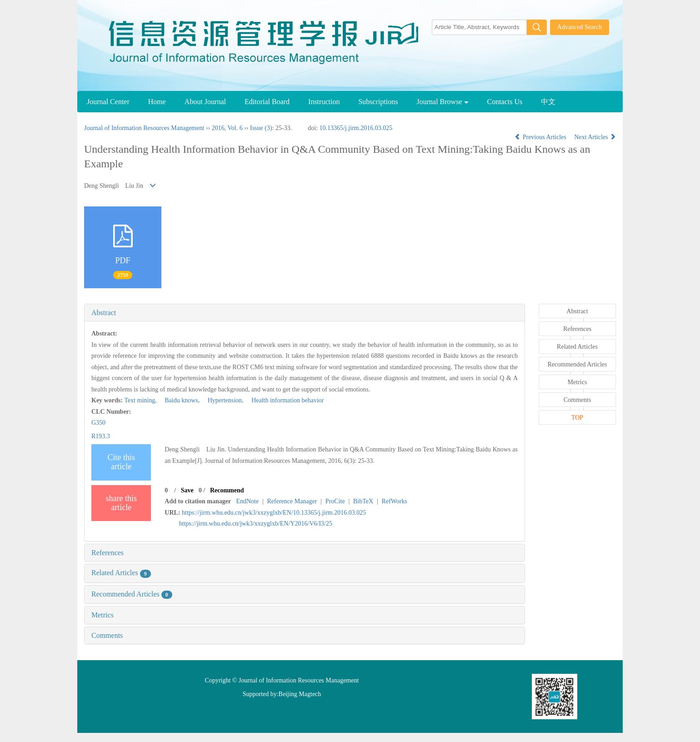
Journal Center (108, 102)
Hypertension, (223, 400)
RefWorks (394, 501)
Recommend (227, 490)
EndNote (247, 501)
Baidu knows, (180, 400)
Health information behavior (284, 400)
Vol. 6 (235, 128)
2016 (218, 128)
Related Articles (121, 573)
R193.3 (101, 436)
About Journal (205, 102)
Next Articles (595, 137)
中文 (548, 102)
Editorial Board (267, 102)
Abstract (104, 313)
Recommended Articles (132, 594)
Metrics (102, 615)
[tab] (305, 313)
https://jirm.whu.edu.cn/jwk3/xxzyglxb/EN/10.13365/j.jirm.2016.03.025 (274, 513)
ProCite (335, 501)
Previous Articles (541, 137)
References (107, 553)
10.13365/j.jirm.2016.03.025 (356, 128)
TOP (577, 418)
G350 (98, 423)
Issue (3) (261, 128)
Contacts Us (505, 102)
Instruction (324, 102)
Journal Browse (443, 102)
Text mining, (141, 400)
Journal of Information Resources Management (144, 128)
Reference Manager (292, 501)
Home (157, 102)
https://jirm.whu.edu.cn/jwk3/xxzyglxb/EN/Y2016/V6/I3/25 (256, 524)
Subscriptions (378, 102)
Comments (107, 635)
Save (187, 490)
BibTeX (363, 501)
